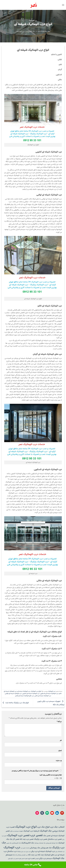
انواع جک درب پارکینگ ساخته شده (15, 703)
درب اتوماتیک (33, 21)
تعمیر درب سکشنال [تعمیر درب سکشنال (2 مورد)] (55, 839)
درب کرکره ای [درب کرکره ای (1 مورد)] (25, 855)
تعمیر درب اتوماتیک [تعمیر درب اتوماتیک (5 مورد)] (18, 835)
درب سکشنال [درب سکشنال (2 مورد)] (12, 851)
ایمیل (60, 751)
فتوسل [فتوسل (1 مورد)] (37, 859)
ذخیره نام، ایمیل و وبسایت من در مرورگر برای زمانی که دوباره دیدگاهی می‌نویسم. (35, 771)
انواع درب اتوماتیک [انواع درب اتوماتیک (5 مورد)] (26, 827)
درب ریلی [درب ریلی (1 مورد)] (28, 852)
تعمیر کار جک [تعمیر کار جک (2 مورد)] (14, 839)
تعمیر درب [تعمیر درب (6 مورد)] (36, 835)
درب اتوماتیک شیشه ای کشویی (31, 693)
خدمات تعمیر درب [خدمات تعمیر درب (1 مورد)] (25, 848)
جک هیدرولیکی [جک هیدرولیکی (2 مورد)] (46, 848)
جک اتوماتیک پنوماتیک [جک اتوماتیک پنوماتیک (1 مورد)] (40, 843)
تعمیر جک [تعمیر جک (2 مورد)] (47, 836)
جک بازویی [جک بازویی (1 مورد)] (9, 843)
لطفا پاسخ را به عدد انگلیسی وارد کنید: (51, 775)
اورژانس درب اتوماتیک (23, 31)
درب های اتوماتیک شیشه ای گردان (24, 696)
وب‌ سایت (59, 761)
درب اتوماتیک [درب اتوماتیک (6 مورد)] (12, 847)
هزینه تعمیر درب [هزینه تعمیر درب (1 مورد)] (17, 859)
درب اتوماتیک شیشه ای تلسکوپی (49, 693)
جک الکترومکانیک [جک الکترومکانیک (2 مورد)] (28, 843)
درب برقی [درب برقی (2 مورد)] (34, 851)
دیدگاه (59, 722)
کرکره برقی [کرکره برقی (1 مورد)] (10, 859)
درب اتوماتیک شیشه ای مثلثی (43, 696)
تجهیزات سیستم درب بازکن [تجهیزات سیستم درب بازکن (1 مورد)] (17, 831)
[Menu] (63, 5)
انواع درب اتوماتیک (36, 691)
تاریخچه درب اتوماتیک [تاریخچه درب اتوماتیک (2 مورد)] (31, 831)
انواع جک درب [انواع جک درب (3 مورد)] (43, 827)
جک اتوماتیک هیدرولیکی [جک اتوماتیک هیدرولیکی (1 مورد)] (52, 843)
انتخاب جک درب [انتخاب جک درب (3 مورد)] (57, 827)
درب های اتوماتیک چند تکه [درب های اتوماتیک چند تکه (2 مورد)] (48, 855)
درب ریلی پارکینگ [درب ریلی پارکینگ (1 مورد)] (21, 852)
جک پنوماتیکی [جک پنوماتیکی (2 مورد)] (35, 848)
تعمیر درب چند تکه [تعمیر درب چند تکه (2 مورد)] (27, 839)
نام (61, 740)
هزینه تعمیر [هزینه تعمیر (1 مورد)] (24, 859)
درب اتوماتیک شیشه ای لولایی (13, 693)
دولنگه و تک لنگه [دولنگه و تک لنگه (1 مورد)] (17, 855)
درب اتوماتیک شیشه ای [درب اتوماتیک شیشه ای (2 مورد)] (46, 851)
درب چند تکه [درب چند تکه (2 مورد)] (33, 855)
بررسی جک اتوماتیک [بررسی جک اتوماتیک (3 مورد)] (49, 831)
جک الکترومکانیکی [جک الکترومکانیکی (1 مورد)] (16, 843)
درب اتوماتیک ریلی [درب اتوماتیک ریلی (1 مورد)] (60, 852)
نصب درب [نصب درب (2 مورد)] (31, 858)
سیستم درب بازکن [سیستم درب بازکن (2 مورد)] (45, 858)
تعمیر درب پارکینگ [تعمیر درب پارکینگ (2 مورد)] (41, 839)
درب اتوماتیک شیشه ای (24, 691)
